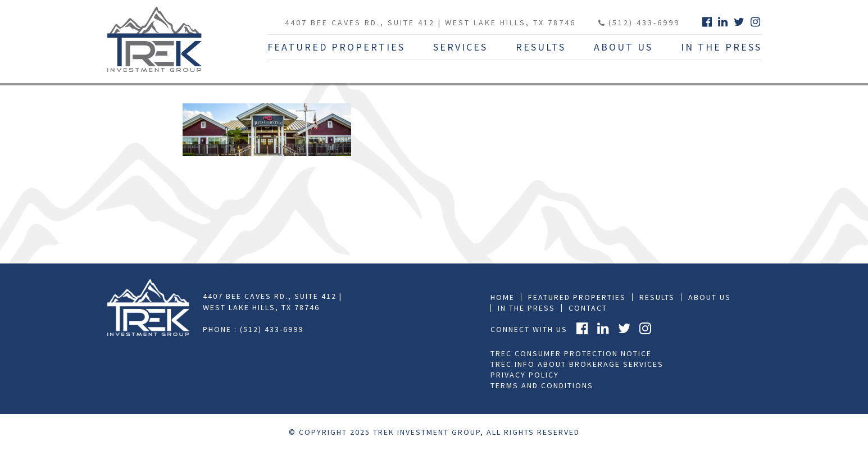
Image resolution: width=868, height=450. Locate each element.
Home (503, 297)
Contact (588, 308)
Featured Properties (336, 47)
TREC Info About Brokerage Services (577, 364)
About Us (623, 47)
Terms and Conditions (542, 385)
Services (460, 47)
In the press (526, 308)
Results (541, 47)
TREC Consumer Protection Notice (571, 353)
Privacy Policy (525, 375)
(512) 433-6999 (639, 22)
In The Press (721, 47)
